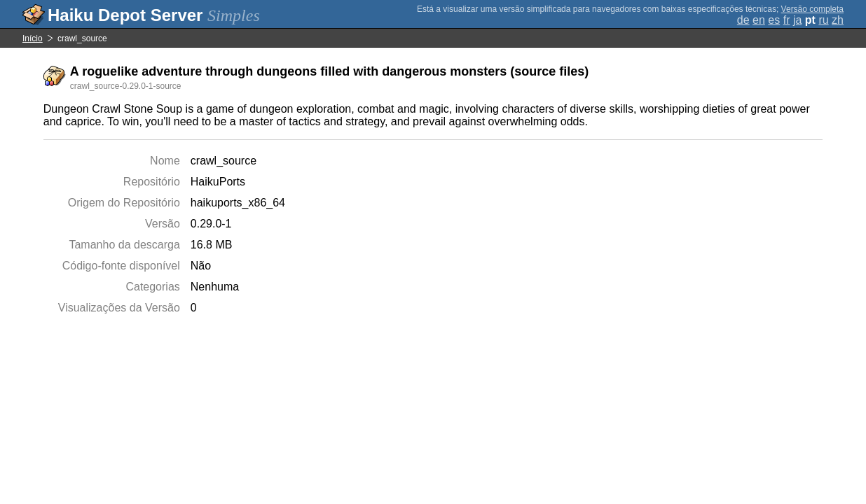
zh (838, 20)
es (774, 20)
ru (823, 20)
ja (797, 20)
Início (33, 38)
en (759, 20)
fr (787, 20)
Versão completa (812, 9)
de (743, 20)
